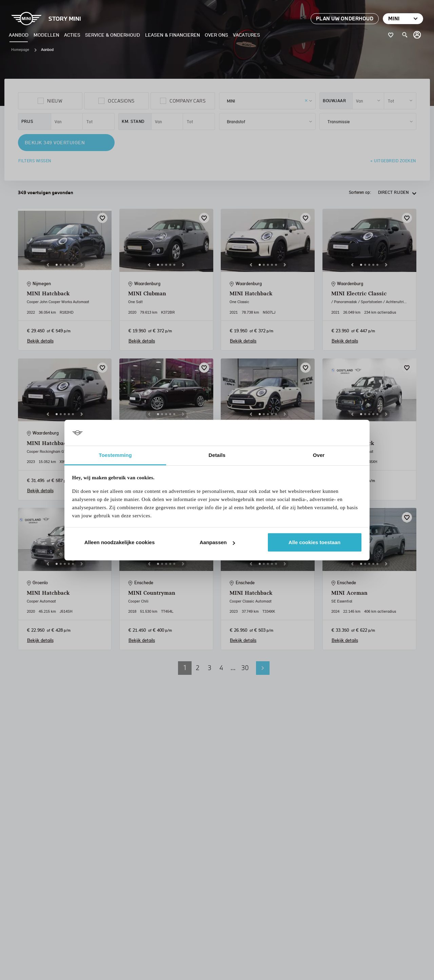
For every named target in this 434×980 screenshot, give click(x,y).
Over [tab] (319, 455)
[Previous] (48, 265)
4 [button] (221, 668)
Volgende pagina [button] (263, 668)
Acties (72, 35)
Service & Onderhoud (113, 35)
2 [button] (198, 668)
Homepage (20, 50)
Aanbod (19, 35)
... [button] (233, 668)
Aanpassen (217, 542)
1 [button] (185, 668)
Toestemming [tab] (115, 455)
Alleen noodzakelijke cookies (120, 542)
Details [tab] (217, 455)
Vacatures (246, 35)
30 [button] (245, 668)
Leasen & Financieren (173, 35)
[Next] (82, 265)
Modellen (46, 35)
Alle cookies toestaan (314, 542)
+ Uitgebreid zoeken (393, 161)
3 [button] (210, 668)
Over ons (216, 35)
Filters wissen (35, 161)
